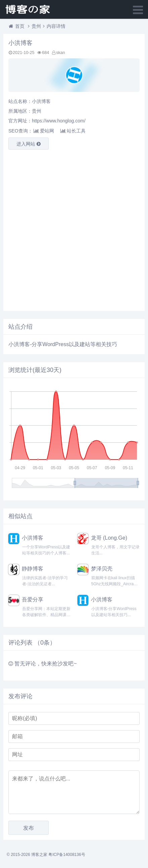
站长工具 (73, 131)
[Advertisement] (74, 229)
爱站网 (44, 131)
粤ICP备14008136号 (67, 855)
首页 (20, 26)
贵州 (36, 26)
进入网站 (29, 144)
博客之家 (39, 855)
